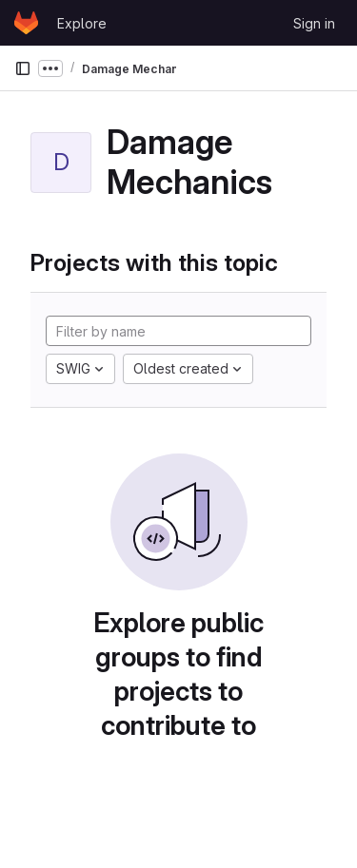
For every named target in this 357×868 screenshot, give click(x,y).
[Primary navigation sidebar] (23, 68)
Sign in (314, 23)
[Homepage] (26, 23)
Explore (82, 23)
